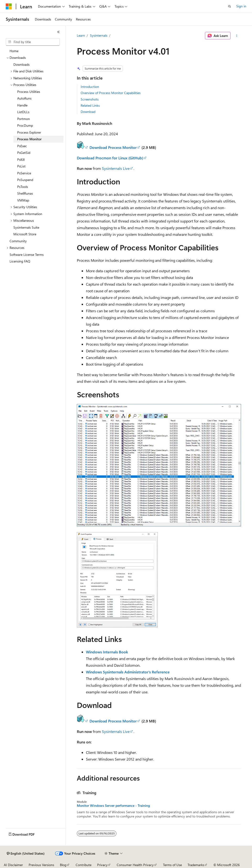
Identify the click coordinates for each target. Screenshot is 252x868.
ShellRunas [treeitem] (25, 193)
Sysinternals (99, 35)
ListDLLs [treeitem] (23, 112)
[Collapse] (58, 32)
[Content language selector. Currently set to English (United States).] (26, 853)
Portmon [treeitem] (24, 119)
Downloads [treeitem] (21, 64)
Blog (63, 865)
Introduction (90, 87)
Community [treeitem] (18, 241)
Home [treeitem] (14, 51)
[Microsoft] (9, 6)
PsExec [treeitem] (22, 146)
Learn (81, 35)
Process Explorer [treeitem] (29, 132)
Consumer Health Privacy (135, 865)
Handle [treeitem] (22, 105)
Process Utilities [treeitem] (29, 92)
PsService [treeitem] (24, 173)
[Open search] (230, 6)
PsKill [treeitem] (21, 159)
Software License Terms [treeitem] (27, 255)
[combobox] (33, 42)
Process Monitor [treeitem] (29, 139)
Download (88, 112)
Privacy (102, 865)
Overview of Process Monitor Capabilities (111, 93)
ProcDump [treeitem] (25, 125)
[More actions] (237, 36)
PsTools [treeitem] (23, 187)
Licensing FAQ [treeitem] (20, 261)
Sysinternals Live (116, 168)
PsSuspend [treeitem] (25, 180)
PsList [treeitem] (21, 166)
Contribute (84, 865)
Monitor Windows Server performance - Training (113, 806)
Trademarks (196, 865)
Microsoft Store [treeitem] (25, 234)
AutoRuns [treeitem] (24, 98)
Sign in (241, 6)
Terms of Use (172, 865)
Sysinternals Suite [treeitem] (26, 227)
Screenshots (90, 99)
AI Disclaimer (13, 865)
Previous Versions (41, 865)
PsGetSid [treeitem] (24, 153)
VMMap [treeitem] (23, 200)
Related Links (90, 105)
